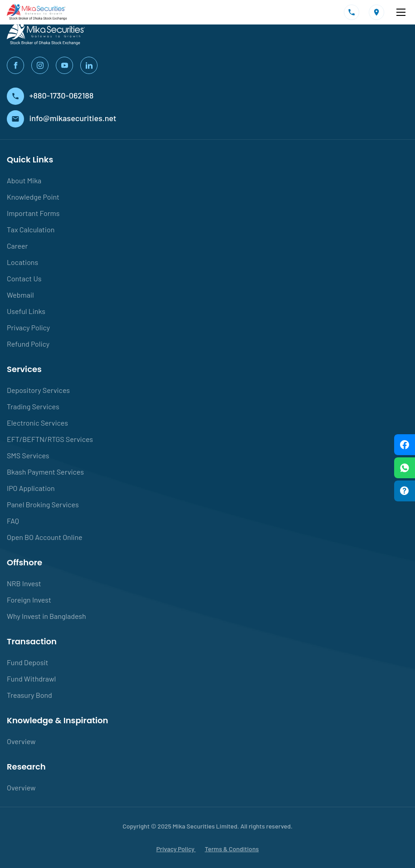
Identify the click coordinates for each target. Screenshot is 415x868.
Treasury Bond (29, 695)
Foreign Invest (29, 600)
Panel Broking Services (43, 504)
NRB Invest (24, 583)
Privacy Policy (28, 327)
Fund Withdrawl (31, 679)
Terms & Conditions (232, 849)
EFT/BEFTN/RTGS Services (50, 439)
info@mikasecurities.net (61, 118)
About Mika (24, 180)
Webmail (20, 295)
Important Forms (33, 213)
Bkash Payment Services (45, 472)
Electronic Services (37, 423)
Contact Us (24, 278)
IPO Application (31, 488)
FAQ (13, 521)
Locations (22, 262)
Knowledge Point (33, 197)
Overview (21, 741)
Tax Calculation (31, 229)
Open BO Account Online (45, 537)
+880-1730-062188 (50, 95)
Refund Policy (28, 344)
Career (17, 246)
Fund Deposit (27, 662)
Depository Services (38, 390)
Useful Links (26, 311)
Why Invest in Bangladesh (46, 616)
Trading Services (33, 406)
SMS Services (28, 455)
